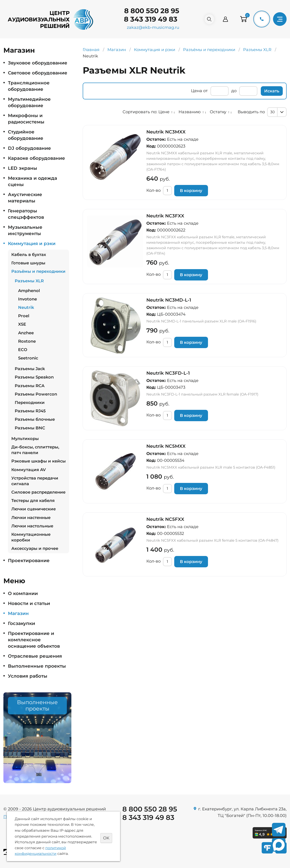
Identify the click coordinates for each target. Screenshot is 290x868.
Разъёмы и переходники (38, 271)
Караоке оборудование (36, 158)
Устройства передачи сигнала (35, 481)
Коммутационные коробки (31, 537)
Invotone (28, 299)
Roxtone (27, 341)
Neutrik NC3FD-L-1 (168, 373)
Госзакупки (22, 623)
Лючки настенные (31, 518)
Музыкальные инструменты (25, 230)
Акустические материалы (25, 198)
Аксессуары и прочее (35, 548)
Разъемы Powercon (36, 394)
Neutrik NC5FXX (165, 519)
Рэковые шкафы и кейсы (39, 461)
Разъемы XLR (29, 281)
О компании (23, 593)
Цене (164, 112)
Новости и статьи (29, 603)
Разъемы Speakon (34, 377)
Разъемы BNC (30, 428)
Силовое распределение (38, 492)
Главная (91, 50)
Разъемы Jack (30, 369)
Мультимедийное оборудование (29, 102)
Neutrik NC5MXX (166, 446)
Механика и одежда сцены (33, 181)
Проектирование (29, 561)
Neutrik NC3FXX (165, 216)
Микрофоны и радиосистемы (26, 119)
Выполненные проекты (37, 666)
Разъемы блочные (35, 419)
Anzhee (26, 333)
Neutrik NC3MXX (166, 132)
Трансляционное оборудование (29, 86)
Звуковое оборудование (38, 63)
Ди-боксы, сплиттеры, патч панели (35, 450)
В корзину (191, 191)
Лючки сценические (34, 509)
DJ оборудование (29, 148)
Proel (24, 316)
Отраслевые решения (35, 656)
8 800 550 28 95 (150, 11)
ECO (23, 350)
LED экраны (23, 168)
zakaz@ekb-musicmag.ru (151, 27)
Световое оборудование (38, 73)
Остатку (218, 112)
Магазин (18, 613)
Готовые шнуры (28, 263)
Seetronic (28, 358)
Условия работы (28, 676)
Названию (190, 112)
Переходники (30, 403)
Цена (197, 91)
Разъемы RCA (30, 386)
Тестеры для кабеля (33, 501)
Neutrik (26, 307)
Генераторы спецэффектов (26, 214)
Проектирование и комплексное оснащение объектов (34, 640)
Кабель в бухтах (29, 255)
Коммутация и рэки (32, 243)
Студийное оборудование (26, 135)
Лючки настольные (32, 526)
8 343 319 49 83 (149, 19)
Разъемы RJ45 (30, 411)
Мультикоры (25, 439)
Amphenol (29, 291)
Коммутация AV (29, 470)
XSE (22, 324)
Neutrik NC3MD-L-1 (169, 300)
